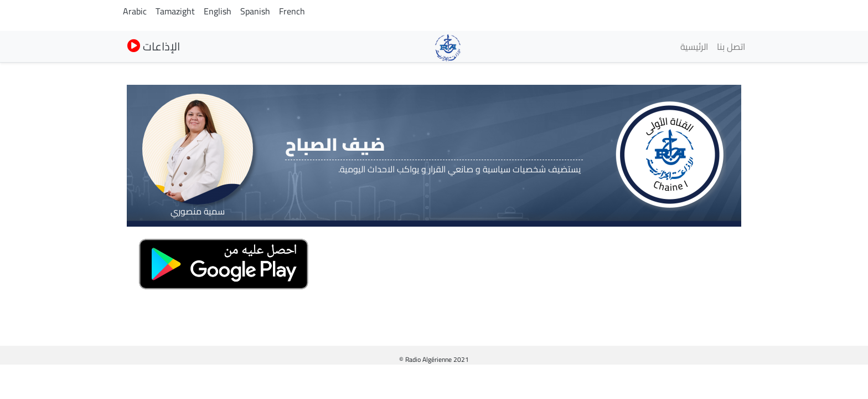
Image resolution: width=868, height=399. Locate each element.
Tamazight (175, 11)
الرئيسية (694, 47)
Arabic (135, 11)
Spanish (255, 11)
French (292, 11)
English (218, 11)
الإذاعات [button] (154, 46)
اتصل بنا (731, 47)
